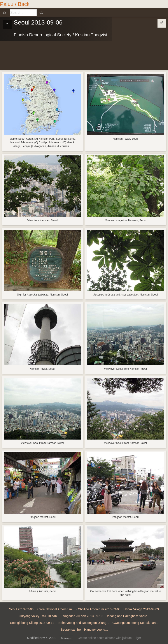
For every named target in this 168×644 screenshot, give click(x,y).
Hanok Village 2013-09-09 (141, 609)
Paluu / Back (15, 4)
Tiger (137, 638)
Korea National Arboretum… (56, 609)
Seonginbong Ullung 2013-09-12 (32, 623)
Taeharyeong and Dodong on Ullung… (83, 623)
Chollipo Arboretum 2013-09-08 (99, 609)
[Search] (23, 13)
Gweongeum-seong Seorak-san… (136, 623)
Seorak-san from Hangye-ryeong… (84, 630)
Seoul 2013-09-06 (21, 609)
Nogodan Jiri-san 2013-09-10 (83, 616)
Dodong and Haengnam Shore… (128, 616)
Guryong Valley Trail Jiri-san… (39, 616)
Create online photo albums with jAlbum (105, 638)
